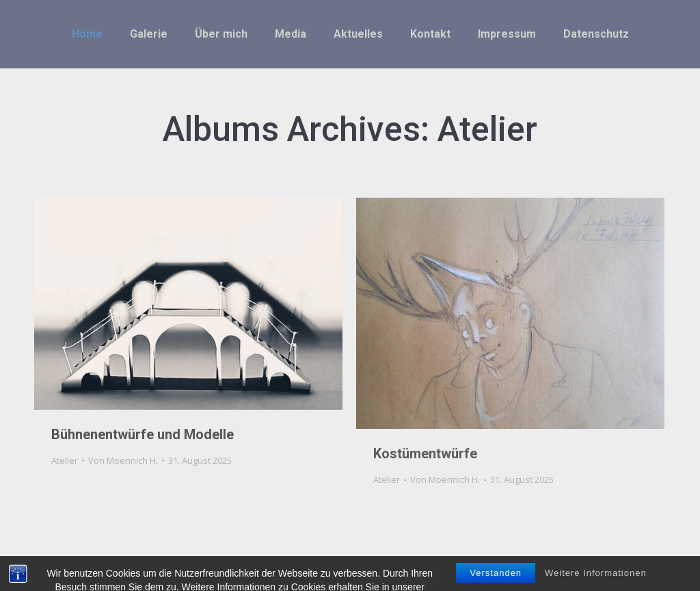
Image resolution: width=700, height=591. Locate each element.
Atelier (65, 460)
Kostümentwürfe (425, 454)
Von (123, 460)
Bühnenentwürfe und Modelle (143, 434)
